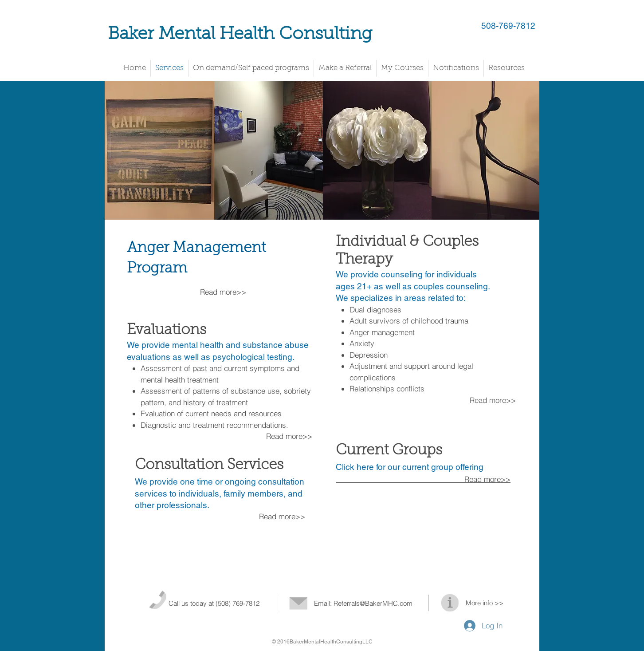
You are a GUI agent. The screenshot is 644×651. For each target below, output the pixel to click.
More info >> (485, 603)
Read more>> (290, 436)
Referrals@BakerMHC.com (373, 603)
